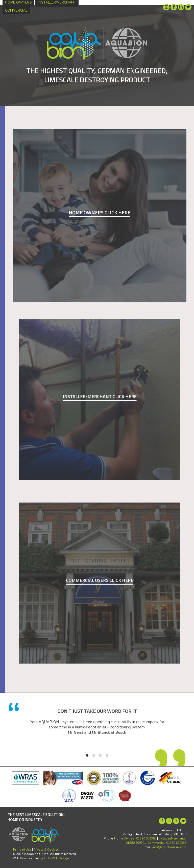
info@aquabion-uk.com (169, 847)
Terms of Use (22, 850)
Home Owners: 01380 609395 (135, 838)
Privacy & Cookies (46, 850)
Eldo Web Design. (57, 858)
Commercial (16, 10)
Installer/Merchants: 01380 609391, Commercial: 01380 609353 (156, 841)
